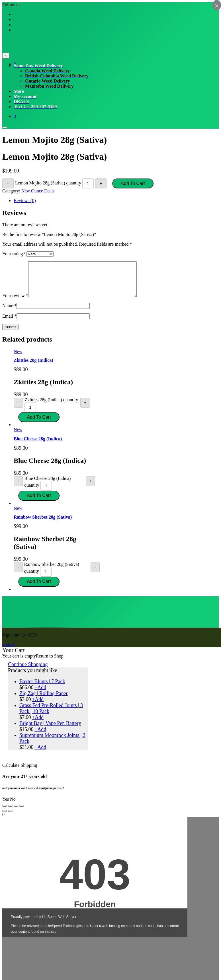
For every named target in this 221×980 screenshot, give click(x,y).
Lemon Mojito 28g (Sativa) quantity (48, 183)
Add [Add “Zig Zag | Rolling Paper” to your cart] (38, 706)
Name (9, 312)
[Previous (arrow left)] (5, 818)
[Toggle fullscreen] (16, 813)
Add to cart (133, 183)
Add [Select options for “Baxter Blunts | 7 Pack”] (40, 694)
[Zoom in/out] (22, 813)
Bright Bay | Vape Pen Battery (50, 730)
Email (9, 323)
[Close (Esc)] (5, 813)
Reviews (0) (25, 201)
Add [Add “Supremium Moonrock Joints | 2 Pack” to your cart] (40, 754)
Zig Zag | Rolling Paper (44, 700)
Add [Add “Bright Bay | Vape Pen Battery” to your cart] (40, 736)
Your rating (14, 254)
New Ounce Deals (38, 191)
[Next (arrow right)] (10, 818)
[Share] (10, 813)
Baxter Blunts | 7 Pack (42, 688)
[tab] (116, 201)
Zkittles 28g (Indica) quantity (51, 407)
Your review (15, 302)
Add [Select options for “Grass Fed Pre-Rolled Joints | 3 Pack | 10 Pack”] (38, 724)
